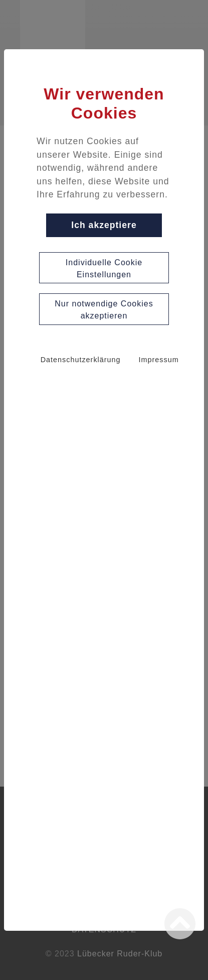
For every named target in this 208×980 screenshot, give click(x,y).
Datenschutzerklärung (81, 360)
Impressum (159, 360)
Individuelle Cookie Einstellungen (104, 268)
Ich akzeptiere (104, 225)
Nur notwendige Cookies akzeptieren (104, 310)
